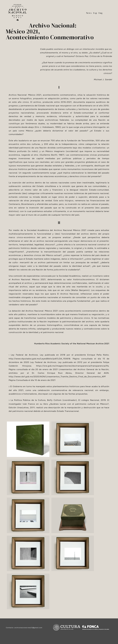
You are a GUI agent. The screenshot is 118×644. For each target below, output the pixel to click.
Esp (95, 13)
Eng (101, 13)
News (89, 13)
